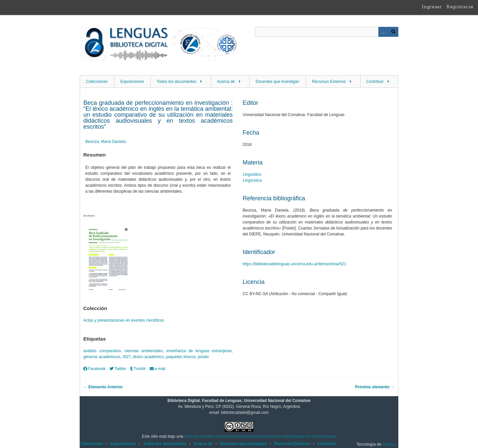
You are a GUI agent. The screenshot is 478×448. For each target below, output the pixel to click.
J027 (126, 357)
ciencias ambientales (144, 351)
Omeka (389, 444)
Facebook (94, 369)
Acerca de (226, 82)
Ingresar (432, 7)
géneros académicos (102, 357)
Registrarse (460, 7)
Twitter (118, 369)
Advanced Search (383, 32)
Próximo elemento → (375, 387)
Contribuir (375, 82)
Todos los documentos (176, 82)
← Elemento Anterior (103, 387)
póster (203, 357)
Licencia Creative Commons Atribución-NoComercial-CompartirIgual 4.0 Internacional (260, 436)
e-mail (158, 369)
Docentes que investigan (277, 82)
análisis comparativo (102, 351)
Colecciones (97, 82)
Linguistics (252, 174)
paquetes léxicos (181, 357)
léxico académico (148, 357)
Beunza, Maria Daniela (105, 142)
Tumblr (138, 369)
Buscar (393, 32)
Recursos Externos (329, 82)
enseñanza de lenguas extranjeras (199, 351)
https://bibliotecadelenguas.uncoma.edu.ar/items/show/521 (294, 264)
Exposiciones (132, 82)
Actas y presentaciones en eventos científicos (124, 320)
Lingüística (252, 180)
